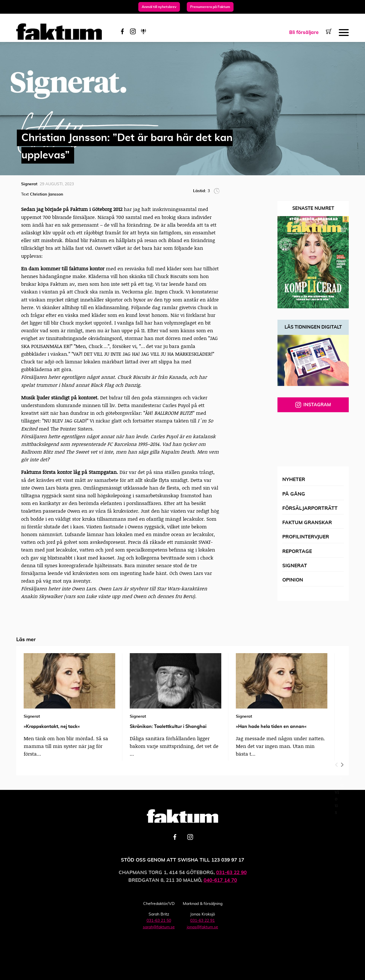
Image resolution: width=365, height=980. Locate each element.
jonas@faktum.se (202, 927)
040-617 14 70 (220, 880)
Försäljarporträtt (310, 508)
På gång (294, 494)
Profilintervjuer (306, 537)
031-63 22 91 (202, 921)
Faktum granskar (307, 523)
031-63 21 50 (159, 921)
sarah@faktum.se (159, 927)
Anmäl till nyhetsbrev (159, 7)
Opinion (293, 580)
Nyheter (294, 479)
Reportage (297, 551)
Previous (337, 763)
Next (342, 763)
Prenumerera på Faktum (210, 7)
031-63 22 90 (231, 873)
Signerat (295, 566)
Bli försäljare (304, 32)
